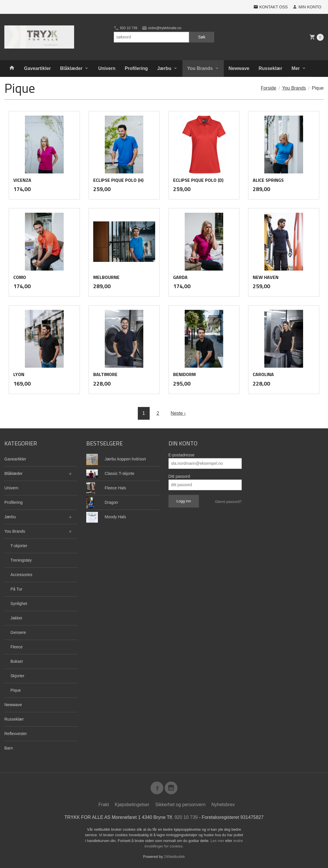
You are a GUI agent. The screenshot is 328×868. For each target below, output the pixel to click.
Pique (16, 690)
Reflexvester (16, 734)
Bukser (17, 661)
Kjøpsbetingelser (132, 805)
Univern (107, 68)
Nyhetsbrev (223, 805)
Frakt (104, 805)
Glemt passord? (228, 502)
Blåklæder (71, 68)
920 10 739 (125, 28)
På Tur (16, 589)
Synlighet (19, 604)
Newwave (239, 68)
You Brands (200, 68)
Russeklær (270, 68)
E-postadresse (182, 455)
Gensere (18, 632)
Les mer (218, 841)
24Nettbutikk (175, 857)
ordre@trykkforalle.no (162, 28)
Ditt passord (179, 476)
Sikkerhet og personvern (180, 805)
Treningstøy (21, 560)
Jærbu (164, 68)
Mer (296, 68)
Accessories (21, 575)
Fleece (17, 647)
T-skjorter (19, 546)
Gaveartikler (37, 68)
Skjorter (17, 676)
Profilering (136, 68)
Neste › (178, 413)
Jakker (16, 618)
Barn (9, 748)
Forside (269, 88)
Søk (202, 37)
